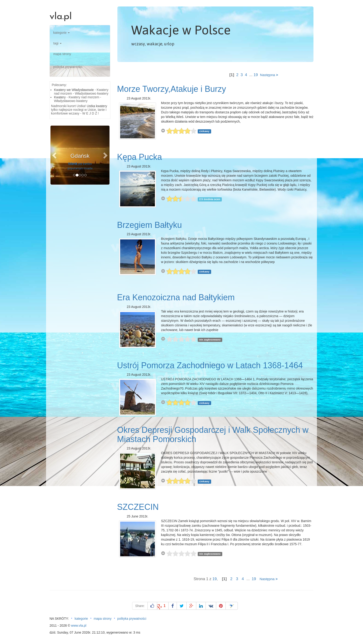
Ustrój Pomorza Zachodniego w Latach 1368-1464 (210, 365)
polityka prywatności (68, 67)
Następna (269, 75)
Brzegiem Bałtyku (150, 225)
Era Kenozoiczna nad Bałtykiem (176, 297)
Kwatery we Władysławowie (74, 90)
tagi (57, 43)
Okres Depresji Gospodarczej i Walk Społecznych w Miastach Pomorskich (213, 435)
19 (256, 75)
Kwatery (60, 97)
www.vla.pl (79, 625)
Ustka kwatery (97, 106)
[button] (55, 155)
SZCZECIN (138, 507)
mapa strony (62, 54)
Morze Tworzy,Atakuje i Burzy (172, 89)
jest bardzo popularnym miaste (80, 166)
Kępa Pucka (140, 157)
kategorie (61, 33)
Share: (140, 606)
